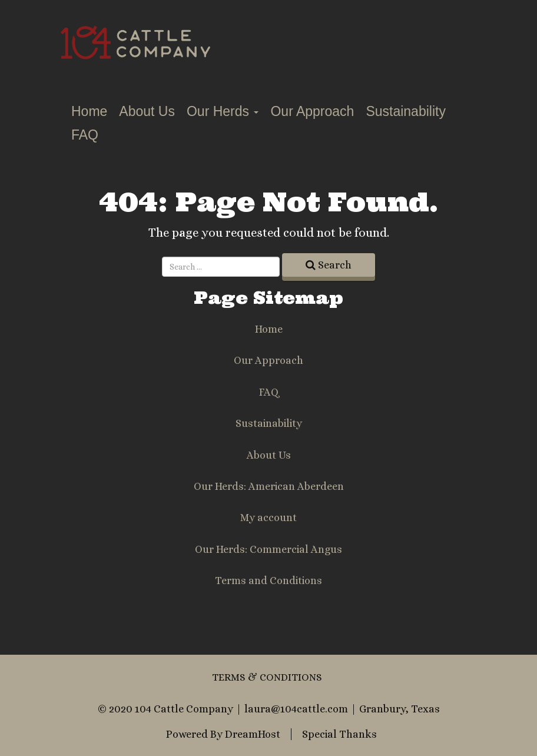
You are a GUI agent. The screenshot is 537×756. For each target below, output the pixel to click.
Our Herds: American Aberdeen (269, 486)
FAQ (85, 135)
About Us (147, 111)
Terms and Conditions (268, 581)
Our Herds (223, 111)
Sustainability (406, 111)
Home (89, 111)
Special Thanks (339, 734)
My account (268, 518)
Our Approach (312, 111)
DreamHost (253, 734)
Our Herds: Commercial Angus (268, 549)
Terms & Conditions (267, 677)
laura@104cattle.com (296, 709)
